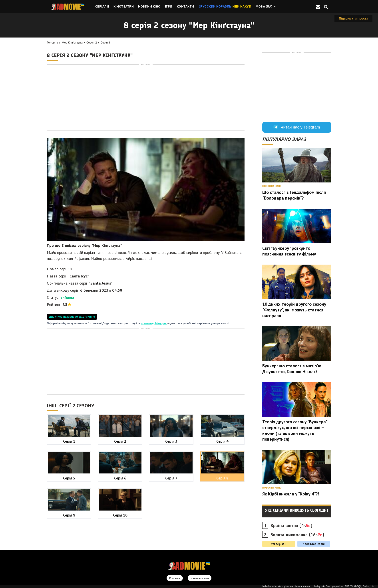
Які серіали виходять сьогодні (297, 510)
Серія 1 (69, 441)
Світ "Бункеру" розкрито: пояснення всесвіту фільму (289, 251)
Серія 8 (105, 43)
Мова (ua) (264, 6)
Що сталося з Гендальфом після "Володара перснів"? (294, 195)
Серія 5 (69, 478)
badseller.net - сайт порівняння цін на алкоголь (286, 587)
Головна (52, 43)
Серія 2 (120, 441)
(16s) (297, 535)
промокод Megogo (154, 323)
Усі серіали (279, 544)
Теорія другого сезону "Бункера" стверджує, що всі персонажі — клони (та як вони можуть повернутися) (295, 430)
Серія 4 (222, 441)
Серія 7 (171, 478)
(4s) (291, 526)
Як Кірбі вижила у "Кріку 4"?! (291, 494)
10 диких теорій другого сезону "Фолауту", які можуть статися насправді (294, 310)
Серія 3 (171, 441)
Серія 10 (120, 515)
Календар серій (314, 544)
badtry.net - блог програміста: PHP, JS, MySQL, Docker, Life (344, 587)
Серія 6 (120, 478)
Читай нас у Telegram (297, 127)
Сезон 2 (92, 43)
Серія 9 (69, 515)
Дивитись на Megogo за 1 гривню (72, 317)
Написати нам (200, 579)
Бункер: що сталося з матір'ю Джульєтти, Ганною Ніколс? (292, 369)
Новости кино (272, 186)
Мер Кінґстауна (72, 43)
